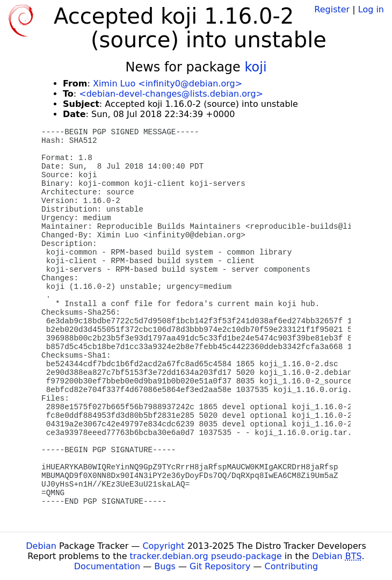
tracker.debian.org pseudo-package (206, 556)
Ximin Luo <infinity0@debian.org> (168, 84)
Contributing (292, 566)
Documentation (107, 566)
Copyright (163, 546)
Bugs (165, 566)
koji (256, 67)
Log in (371, 9)
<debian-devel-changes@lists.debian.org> (171, 94)
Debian (41, 546)
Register (332, 9)
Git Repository (220, 566)
